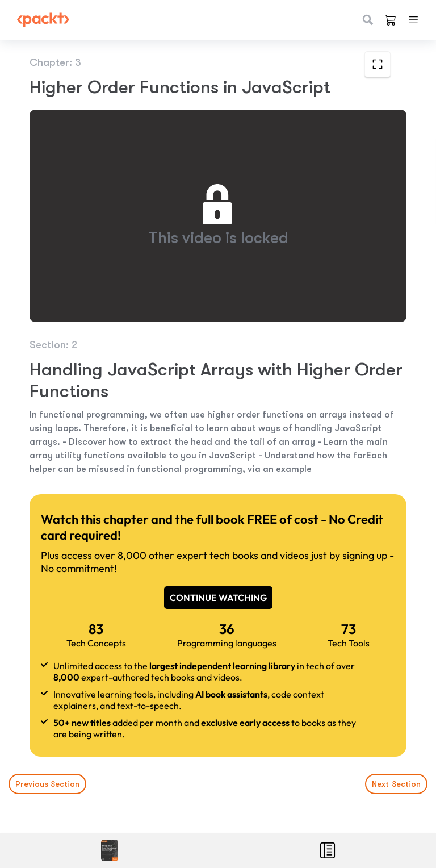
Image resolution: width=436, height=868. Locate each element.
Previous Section (47, 784)
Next (396, 784)
